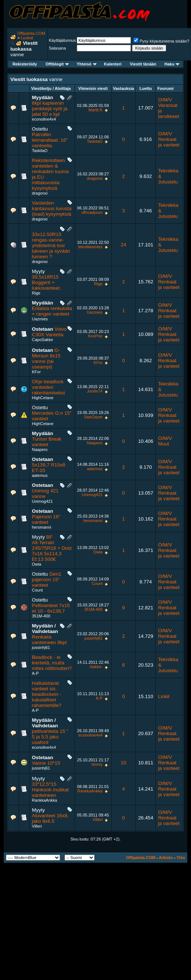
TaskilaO (40, 151)
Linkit (164, 696)
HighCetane (43, 398)
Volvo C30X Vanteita (49, 332)
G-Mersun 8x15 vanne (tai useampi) (46, 358)
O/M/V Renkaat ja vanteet (169, 139)
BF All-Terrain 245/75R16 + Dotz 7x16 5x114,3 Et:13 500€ (52, 548)
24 (124, 245)
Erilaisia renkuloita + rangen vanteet (52, 311)
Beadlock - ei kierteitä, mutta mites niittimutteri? (52, 663)
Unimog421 (42, 501)
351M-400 (41, 616)
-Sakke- (96, 667)
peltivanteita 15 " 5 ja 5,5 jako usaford (50, 737)
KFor (36, 372)
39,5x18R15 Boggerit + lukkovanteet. (47, 282)
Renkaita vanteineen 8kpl (49, 640)
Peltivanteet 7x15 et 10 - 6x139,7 (51, 608)
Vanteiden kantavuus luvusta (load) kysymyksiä (52, 208)
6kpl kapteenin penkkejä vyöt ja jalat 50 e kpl (50, 109)
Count (37, 590)
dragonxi (40, 193)
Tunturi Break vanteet (47, 442)
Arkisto (166, 858)
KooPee (95, 336)
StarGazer (93, 417)
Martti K (96, 110)
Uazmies (40, 319)
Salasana (57, 48)
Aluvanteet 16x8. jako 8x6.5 (50, 818)
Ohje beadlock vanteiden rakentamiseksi (48, 387)
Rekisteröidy (25, 64)
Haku (172, 64)
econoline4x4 (44, 119)
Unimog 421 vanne (45, 494)
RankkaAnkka (45, 800)
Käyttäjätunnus (62, 40)
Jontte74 (95, 391)
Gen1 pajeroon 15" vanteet (47, 580)
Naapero (40, 449)
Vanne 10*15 (46, 763)
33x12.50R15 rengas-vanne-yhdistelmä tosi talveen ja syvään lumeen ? (51, 245)
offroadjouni (92, 212)
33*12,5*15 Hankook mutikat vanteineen (50, 790)
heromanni (42, 527)
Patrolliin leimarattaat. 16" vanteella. (50, 140)
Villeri (37, 826)
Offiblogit (57, 64)
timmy (97, 764)
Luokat (27, 38)
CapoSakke (42, 340)
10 (124, 763)
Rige (36, 293)
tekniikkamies (90, 247)
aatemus (40, 475)
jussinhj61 (41, 647)
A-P (35, 673)
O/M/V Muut (165, 441)
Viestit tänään (143, 64)
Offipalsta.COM (31, 33)
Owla (37, 564)
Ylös (181, 858)
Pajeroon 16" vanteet (46, 519)
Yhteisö (87, 64)
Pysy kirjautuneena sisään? (161, 41)
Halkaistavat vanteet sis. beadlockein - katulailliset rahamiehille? (47, 694)
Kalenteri (113, 64)
